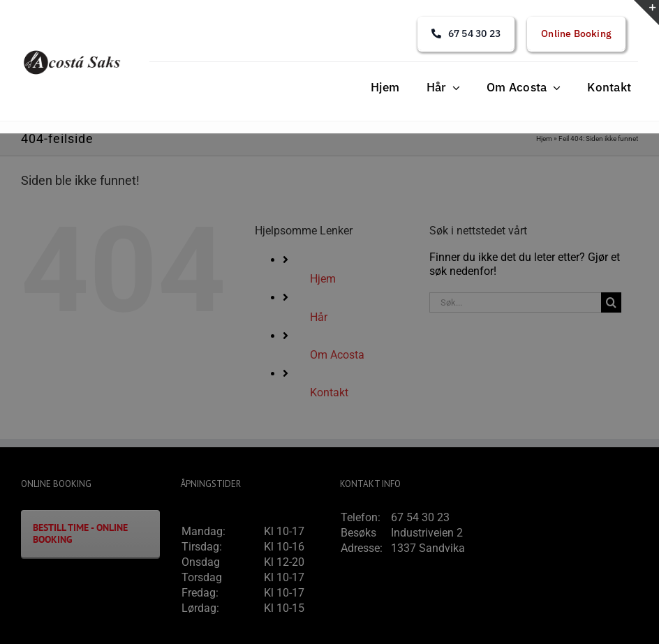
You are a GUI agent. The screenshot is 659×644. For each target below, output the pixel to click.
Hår (319, 317)
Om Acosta (337, 355)
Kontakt (329, 392)
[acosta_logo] (73, 53)
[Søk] (611, 302)
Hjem (544, 138)
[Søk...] (515, 302)
